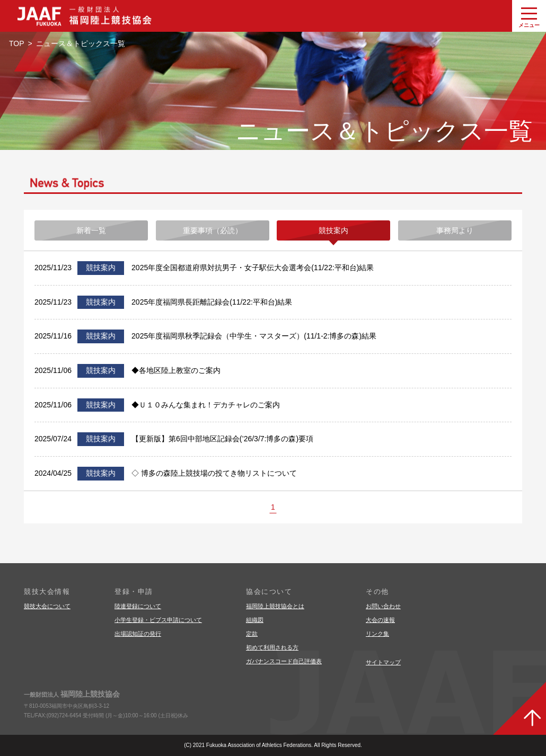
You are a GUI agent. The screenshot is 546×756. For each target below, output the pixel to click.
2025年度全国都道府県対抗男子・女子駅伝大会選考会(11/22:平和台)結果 (253, 268)
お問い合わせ (383, 606)
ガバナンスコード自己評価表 (284, 661)
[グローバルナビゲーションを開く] (529, 16)
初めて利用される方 (272, 647)
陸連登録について (138, 606)
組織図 (255, 620)
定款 (252, 634)
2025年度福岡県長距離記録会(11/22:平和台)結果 (212, 302)
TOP (17, 43)
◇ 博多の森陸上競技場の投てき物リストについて (214, 473)
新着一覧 (91, 230)
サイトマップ (383, 662)
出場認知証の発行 (138, 634)
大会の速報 (380, 620)
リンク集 (377, 634)
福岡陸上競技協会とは (275, 606)
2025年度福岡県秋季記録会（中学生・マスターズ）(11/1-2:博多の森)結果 (254, 336)
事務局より (455, 230)
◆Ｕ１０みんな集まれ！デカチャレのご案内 (206, 405)
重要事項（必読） (213, 230)
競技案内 (333, 230)
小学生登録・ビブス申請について (158, 620)
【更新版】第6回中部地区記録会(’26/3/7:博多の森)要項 (222, 439)
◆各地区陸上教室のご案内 (176, 370)
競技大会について (47, 606)
